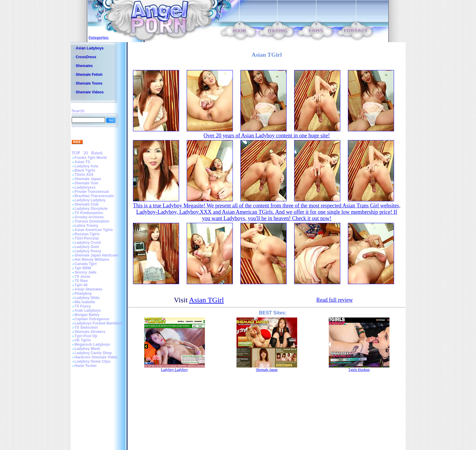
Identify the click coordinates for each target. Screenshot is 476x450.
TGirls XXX (84, 175)
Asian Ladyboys (90, 48)
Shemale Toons (89, 83)
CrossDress (86, 57)
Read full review (335, 300)
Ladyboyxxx (85, 187)
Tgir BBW (83, 268)
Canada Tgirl (86, 264)
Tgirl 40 (81, 285)
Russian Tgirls (87, 234)
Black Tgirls (85, 170)
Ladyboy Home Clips (93, 361)
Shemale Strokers (90, 332)
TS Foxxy (83, 306)
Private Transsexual (92, 192)
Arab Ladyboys (88, 311)
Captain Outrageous (92, 319)
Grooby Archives (89, 217)
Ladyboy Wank (87, 349)
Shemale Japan (88, 179)
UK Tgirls (83, 340)
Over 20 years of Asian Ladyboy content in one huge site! (267, 136)
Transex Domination (92, 221)
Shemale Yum (87, 183)
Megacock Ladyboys (92, 344)
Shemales (84, 66)
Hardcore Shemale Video (96, 357)
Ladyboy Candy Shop (93, 353)
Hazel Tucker (86, 366)
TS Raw (81, 281)
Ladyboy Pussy (88, 251)
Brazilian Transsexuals (94, 196)
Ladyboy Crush (88, 243)
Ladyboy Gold (87, 247)
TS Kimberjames (89, 213)
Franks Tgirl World (91, 158)
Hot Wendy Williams (92, 260)
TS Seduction (86, 327)
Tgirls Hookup (359, 370)
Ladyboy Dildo (87, 298)
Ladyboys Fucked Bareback (99, 323)
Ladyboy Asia (87, 166)
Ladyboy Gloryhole (91, 209)
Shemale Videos (90, 92)
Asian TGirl (207, 300)
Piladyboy (83, 294)
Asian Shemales (89, 289)
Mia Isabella (85, 302)
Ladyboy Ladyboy (90, 200)
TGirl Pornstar (87, 238)
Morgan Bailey (87, 315)
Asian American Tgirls (94, 230)
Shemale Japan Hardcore (96, 255)
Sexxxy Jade (86, 272)
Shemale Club (87, 204)
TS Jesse (83, 277)
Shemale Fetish (89, 75)
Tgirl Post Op (86, 336)
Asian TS (82, 162)
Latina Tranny (87, 226)
